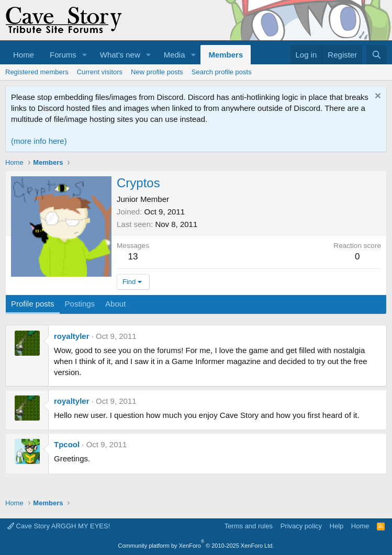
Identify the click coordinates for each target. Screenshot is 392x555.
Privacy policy (301, 526)
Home (24, 55)
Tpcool (67, 444)
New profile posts (157, 72)
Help (337, 526)
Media (175, 55)
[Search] (377, 55)
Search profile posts (222, 72)
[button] (85, 55)
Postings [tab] (80, 304)
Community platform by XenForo (196, 546)
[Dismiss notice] (377, 97)
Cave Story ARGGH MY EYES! (59, 526)
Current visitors (100, 72)
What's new (120, 55)
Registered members (37, 72)
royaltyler (72, 336)
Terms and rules (249, 526)
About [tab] (115, 304)
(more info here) (39, 141)
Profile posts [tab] (33, 304)
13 (133, 257)
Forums (63, 55)
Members (226, 55)
